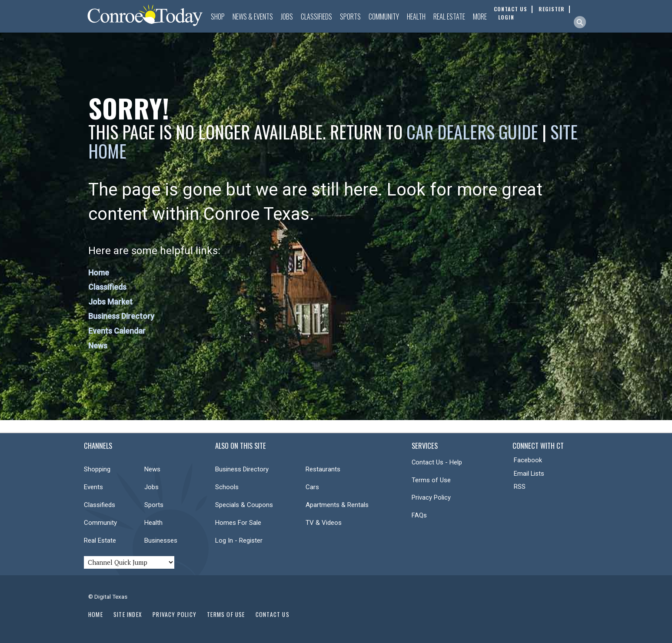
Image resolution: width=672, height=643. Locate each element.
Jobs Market (110, 302)
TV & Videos (324, 523)
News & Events (253, 17)
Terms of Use (431, 480)
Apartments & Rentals (337, 505)
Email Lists (529, 474)
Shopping (97, 469)
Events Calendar (117, 331)
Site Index (128, 614)
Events (93, 487)
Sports (350, 17)
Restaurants (323, 469)
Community (384, 17)
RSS (520, 487)
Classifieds (316, 17)
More (480, 17)
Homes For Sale (238, 523)
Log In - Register (239, 540)
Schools (227, 487)
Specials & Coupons (244, 505)
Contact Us (273, 614)
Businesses (161, 540)
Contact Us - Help (437, 462)
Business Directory (121, 316)
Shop (218, 17)
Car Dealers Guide (472, 132)
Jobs (287, 17)
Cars (312, 487)
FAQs (419, 515)
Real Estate (449, 17)
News (98, 346)
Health (416, 17)
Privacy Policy (431, 497)
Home (99, 273)
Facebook (528, 460)
